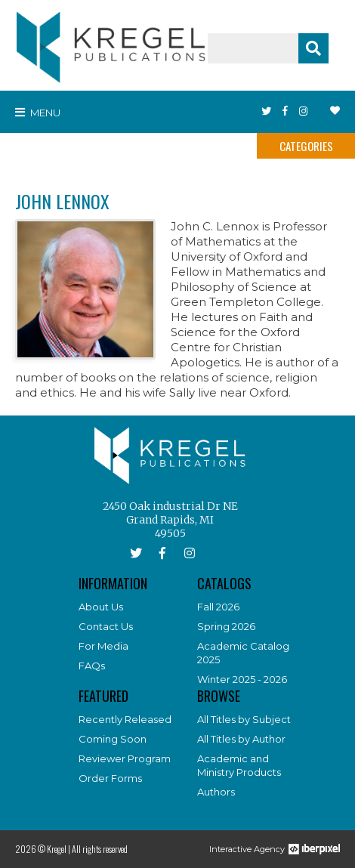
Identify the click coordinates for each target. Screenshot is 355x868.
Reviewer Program (125, 758)
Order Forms (110, 778)
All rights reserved (100, 849)
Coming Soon (113, 739)
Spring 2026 (226, 626)
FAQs (92, 666)
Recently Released (125, 719)
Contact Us (106, 626)
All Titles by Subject (244, 719)
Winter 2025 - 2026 (242, 679)
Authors (216, 792)
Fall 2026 (218, 607)
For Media (103, 646)
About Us (101, 607)
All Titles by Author (241, 739)
